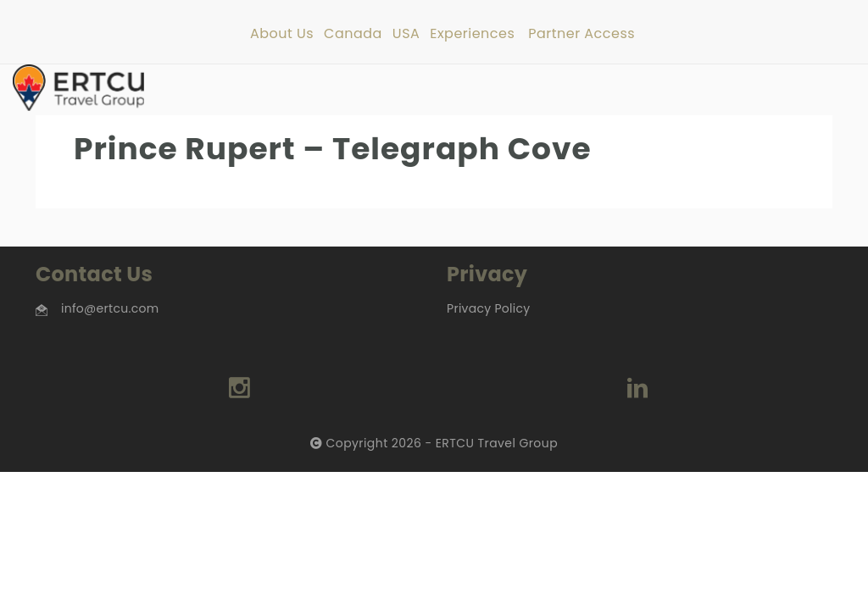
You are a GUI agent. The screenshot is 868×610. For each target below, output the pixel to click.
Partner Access (581, 34)
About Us (282, 34)
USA (406, 34)
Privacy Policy (488, 308)
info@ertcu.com (110, 308)
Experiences (472, 34)
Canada (353, 34)
